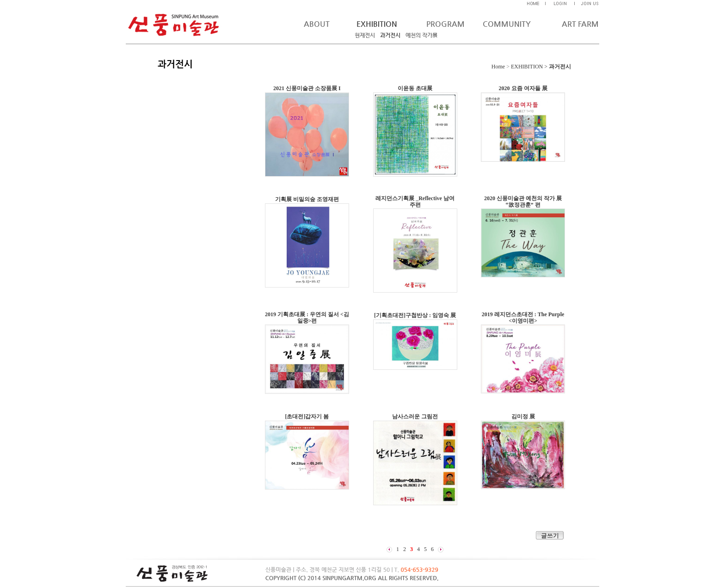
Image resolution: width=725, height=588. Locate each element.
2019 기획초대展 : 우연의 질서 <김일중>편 (307, 318)
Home (498, 67)
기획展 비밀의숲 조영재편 (307, 199)
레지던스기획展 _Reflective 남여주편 (415, 202)
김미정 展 (523, 416)
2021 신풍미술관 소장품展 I (307, 88)
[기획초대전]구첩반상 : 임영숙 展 (415, 315)
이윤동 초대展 (415, 88)
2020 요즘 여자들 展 (523, 88)
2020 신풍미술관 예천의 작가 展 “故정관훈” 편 (523, 202)
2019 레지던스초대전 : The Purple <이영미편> (523, 318)
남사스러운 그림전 (415, 416)
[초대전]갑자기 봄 (307, 416)
